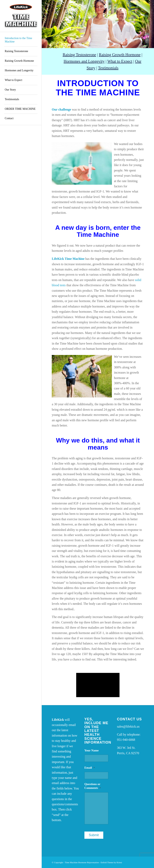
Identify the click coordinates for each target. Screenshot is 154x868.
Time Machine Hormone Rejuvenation (82, 862)
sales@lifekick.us (128, 726)
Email (90, 768)
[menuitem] (21, 40)
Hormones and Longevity (84, 61)
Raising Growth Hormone (120, 55)
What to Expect (120, 61)
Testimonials (108, 68)
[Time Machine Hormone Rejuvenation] (21, 16)
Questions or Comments (93, 786)
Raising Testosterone (79, 55)
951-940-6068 (126, 740)
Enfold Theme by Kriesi (111, 862)
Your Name (92, 750)
